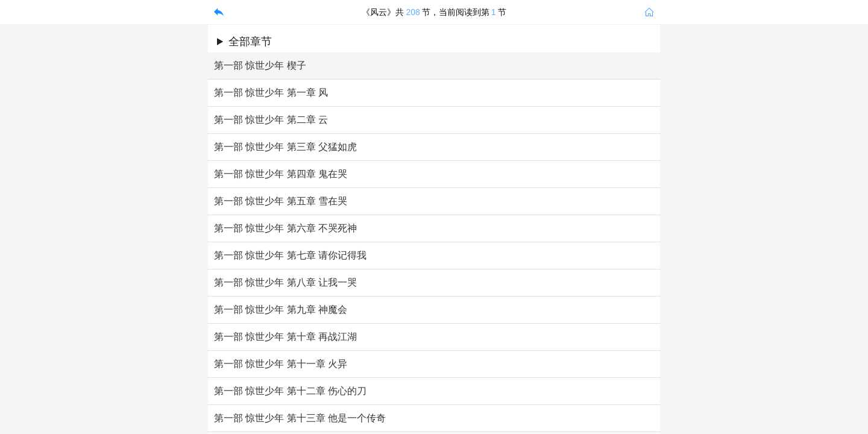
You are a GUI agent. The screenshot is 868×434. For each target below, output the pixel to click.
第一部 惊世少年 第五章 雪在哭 (281, 201)
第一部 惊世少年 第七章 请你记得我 (290, 255)
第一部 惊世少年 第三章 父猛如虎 (285, 147)
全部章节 (250, 42)
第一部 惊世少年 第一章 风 (271, 93)
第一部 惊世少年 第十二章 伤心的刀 (290, 391)
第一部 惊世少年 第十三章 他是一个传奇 (300, 418)
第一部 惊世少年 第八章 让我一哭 (285, 282)
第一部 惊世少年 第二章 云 (271, 120)
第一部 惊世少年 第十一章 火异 (281, 364)
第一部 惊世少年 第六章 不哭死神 (285, 228)
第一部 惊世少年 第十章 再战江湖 (285, 337)
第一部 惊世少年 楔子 (260, 65)
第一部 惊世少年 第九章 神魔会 (281, 310)
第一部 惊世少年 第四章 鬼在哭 (281, 174)
